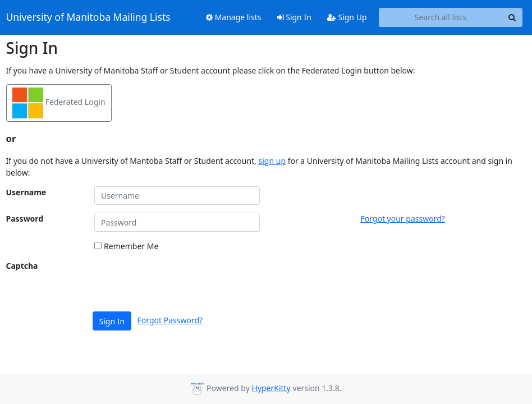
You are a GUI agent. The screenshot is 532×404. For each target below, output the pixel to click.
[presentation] (180, 282)
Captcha (22, 266)
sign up (272, 161)
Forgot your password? (402, 219)
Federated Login (59, 103)
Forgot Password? (170, 320)
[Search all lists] (441, 17)
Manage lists (234, 17)
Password (25, 219)
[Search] (512, 17)
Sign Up (347, 17)
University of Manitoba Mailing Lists (88, 17)
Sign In (294, 17)
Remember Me (126, 246)
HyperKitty (271, 388)
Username (26, 192)
